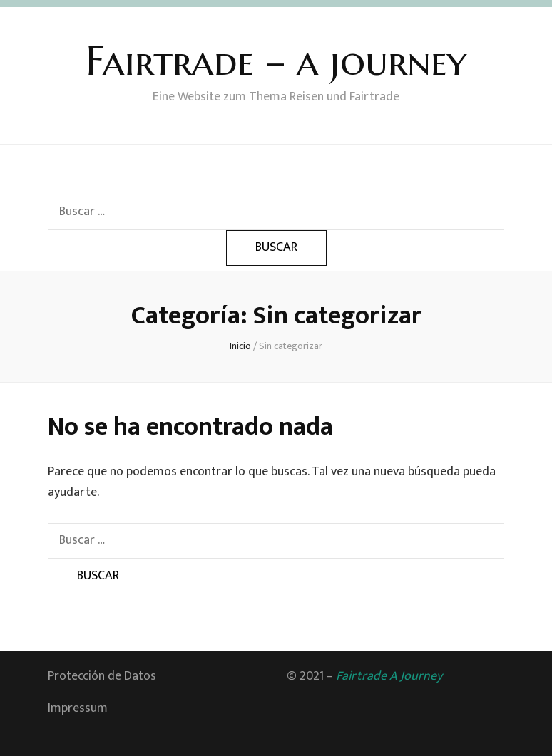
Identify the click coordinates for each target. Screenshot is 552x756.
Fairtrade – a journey (276, 61)
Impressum (78, 708)
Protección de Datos (102, 676)
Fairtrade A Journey (389, 676)
